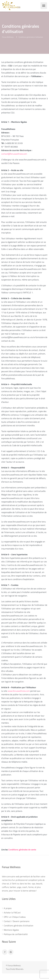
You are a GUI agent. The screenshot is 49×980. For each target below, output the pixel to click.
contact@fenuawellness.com (14, 154)
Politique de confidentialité (16, 934)
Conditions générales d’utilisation (19, 926)
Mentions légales (11, 930)
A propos (8, 908)
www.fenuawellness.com (19, 691)
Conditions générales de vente (22, 850)
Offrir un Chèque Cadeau (15, 917)
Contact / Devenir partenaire (17, 921)
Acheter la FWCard (12, 913)
